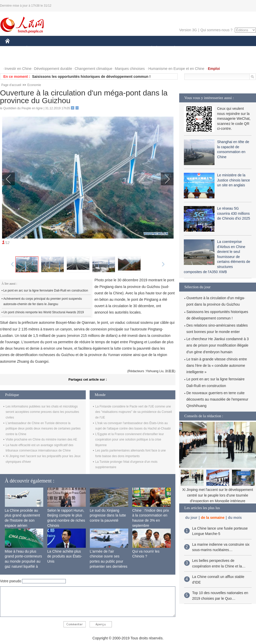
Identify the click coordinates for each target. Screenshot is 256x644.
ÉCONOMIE (36, 48)
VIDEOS (36, 58)
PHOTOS (16, 58)
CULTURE (126, 48)
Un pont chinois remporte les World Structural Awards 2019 (44, 312)
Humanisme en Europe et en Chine (176, 69)
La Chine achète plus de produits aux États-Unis (65, 556)
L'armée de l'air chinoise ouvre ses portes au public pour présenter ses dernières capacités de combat (109, 561)
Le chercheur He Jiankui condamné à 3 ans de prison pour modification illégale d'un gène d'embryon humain (218, 345)
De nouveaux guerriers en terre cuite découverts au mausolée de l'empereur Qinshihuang (217, 399)
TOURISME (214, 48)
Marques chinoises (130, 69)
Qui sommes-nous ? (216, 30)
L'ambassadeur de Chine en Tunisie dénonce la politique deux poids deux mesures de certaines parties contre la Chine (43, 429)
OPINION (238, 48)
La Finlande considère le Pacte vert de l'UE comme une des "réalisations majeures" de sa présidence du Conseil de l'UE (134, 412)
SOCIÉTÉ (149, 48)
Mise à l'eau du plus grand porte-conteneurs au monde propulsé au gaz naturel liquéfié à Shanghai (24, 561)
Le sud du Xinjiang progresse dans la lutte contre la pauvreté (108, 515)
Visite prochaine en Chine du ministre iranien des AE (41, 439)
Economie (34, 85)
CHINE (14, 48)
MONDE (60, 48)
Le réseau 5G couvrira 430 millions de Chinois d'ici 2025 (234, 213)
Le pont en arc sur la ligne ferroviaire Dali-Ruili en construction (46, 291)
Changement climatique (94, 69)
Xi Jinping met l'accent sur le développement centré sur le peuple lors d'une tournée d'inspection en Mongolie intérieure (218, 495)
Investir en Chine (18, 69)
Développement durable (53, 69)
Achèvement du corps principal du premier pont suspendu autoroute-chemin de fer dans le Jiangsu (43, 302)
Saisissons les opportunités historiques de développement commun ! (91, 77)
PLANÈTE (172, 48)
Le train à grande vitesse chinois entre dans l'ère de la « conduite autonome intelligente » (217, 366)
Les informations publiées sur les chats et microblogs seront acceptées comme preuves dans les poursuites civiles (42, 412)
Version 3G (188, 30)
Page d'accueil (11, 85)
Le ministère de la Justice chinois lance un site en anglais (233, 180)
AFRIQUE (81, 48)
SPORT (192, 48)
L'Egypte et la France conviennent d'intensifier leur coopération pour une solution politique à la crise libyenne (130, 440)
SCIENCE (104, 48)
